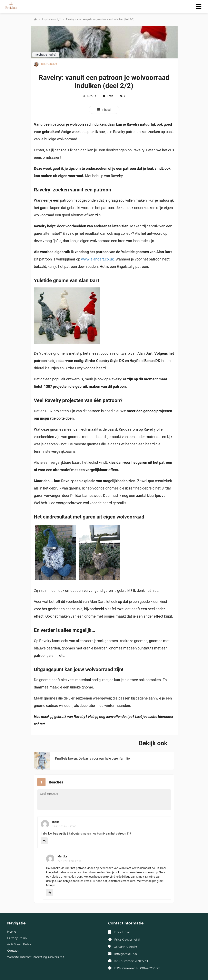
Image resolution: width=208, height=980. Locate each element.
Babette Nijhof (49, 64)
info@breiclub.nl (126, 954)
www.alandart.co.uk (97, 259)
